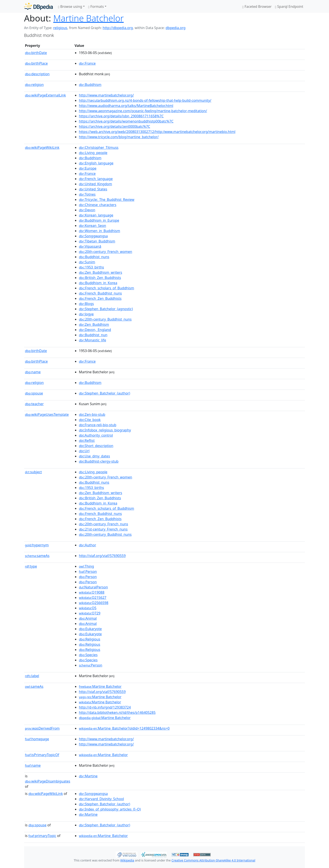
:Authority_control (96, 435)
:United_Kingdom (95, 184)
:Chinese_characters (98, 205)
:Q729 (90, 613)
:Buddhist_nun (93, 335)
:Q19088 (92, 592)
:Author (87, 545)
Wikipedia (127, 860)
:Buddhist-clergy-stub (99, 461)
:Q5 (88, 608)
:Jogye (86, 314)
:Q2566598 (94, 603)
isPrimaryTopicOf (42, 755)
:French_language (96, 179)
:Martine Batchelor (100, 686)
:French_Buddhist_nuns (100, 293)
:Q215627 (93, 598)
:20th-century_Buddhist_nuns (105, 319)
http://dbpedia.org (118, 28)
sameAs (37, 556)
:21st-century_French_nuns (103, 529)
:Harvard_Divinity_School (101, 799)
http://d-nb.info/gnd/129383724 (105, 707)
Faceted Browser (257, 7)
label (32, 676)
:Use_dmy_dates (94, 456)
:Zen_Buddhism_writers (101, 272)
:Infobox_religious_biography (105, 430)
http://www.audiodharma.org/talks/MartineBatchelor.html (126, 106)
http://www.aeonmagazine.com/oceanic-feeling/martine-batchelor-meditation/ (143, 111)
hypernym (37, 545)
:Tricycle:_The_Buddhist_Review (107, 200)
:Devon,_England (95, 330)
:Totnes (87, 194)
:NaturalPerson (93, 587)
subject (33, 472)
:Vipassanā (90, 246)
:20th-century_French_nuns (103, 524)
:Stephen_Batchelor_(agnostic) (106, 309)
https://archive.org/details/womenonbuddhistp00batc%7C (126, 121)
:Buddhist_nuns (94, 257)
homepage (37, 739)
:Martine (88, 776)
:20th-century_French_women (106, 252)
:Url (84, 451)
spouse (34, 393)
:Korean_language (96, 215)
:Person (88, 572)
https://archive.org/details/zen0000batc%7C (115, 126)
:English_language (96, 163)
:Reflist (87, 441)
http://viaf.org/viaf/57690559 (102, 556)
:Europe (88, 168)
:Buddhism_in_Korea (98, 283)
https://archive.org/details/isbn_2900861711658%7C (121, 116)
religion (34, 85)
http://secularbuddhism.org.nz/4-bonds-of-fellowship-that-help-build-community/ (145, 100)
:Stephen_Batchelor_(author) (104, 393)
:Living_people (93, 153)
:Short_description (96, 446)
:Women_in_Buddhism (99, 231)
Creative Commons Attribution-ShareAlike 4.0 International (213, 860)
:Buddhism (90, 85)
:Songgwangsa (93, 236)
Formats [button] (96, 7)
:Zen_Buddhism (94, 324)
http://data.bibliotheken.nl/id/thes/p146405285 (117, 712)
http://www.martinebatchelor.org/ (106, 95)
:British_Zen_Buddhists (100, 278)
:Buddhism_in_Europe (99, 220)
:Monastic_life (93, 340)
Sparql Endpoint (289, 7)
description (37, 74)
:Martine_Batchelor (103, 755)
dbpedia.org (176, 28)
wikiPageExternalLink (45, 95)
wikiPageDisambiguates (48, 781)
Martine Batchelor (89, 18)
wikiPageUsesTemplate (47, 414)
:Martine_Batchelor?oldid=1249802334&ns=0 (124, 728)
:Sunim (87, 262)
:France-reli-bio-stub (98, 425)
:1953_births (91, 267)
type (31, 566)
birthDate (36, 53)
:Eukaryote (90, 629)
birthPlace (36, 63)
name (33, 372)
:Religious (90, 639)
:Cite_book (90, 420)
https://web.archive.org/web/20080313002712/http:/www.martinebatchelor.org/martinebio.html (157, 132)
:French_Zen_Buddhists (100, 298)
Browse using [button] (70, 7)
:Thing (86, 566)
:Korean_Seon (93, 226)
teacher (34, 404)
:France (87, 63)
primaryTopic (42, 836)
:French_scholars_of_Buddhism (107, 288)
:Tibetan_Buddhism (97, 241)
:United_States (93, 189)
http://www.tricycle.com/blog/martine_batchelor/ (119, 137)
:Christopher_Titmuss (99, 147)
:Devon (87, 210)
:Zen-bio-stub (92, 414)
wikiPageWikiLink (42, 147)
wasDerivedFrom (42, 728)
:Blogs (86, 304)
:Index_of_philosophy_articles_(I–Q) (110, 809)
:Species (88, 655)
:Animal (88, 618)
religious (60, 28)
